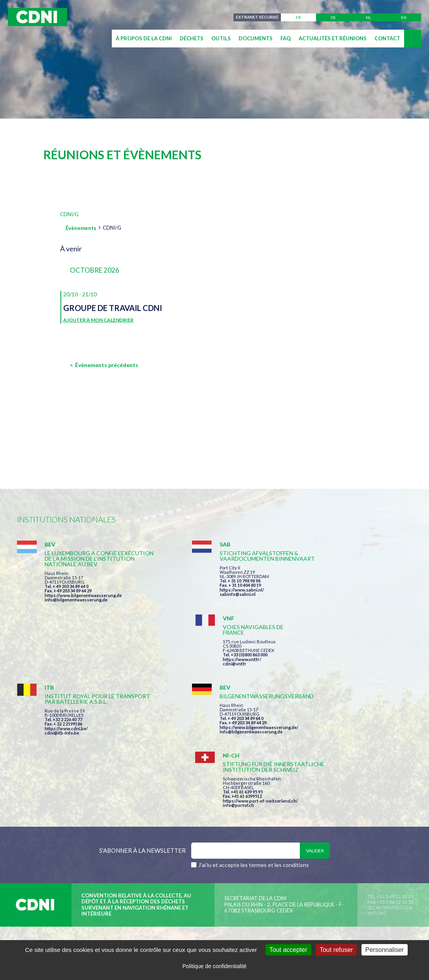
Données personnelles (293, 828)
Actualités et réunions (333, 38)
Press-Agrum (79, 842)
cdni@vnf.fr (327, 590)
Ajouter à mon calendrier (98, 320)
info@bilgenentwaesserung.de (76, 605)
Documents (256, 38)
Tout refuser (336, 950)
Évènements (81, 228)
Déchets (192, 38)
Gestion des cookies (367, 828)
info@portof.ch (330, 685)
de (333, 17)
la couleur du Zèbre (138, 842)
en (404, 17)
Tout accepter (288, 950)
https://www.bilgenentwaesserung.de (83, 601)
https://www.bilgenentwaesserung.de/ (219, 670)
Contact (387, 38)
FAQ (286, 38)
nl (368, 17)
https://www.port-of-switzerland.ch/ (352, 681)
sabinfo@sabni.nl (198, 600)
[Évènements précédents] (104, 365)
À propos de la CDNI (144, 38)
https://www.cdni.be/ (66, 677)
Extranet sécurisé (257, 17)
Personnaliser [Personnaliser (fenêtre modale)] (385, 950)
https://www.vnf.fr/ (334, 585)
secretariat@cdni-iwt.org (390, 791)
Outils (221, 38)
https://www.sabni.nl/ (202, 595)
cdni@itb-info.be (62, 681)
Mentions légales (224, 828)
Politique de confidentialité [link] (215, 966)
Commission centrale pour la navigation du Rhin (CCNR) (103, 828)
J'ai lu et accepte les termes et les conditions (254, 745)
